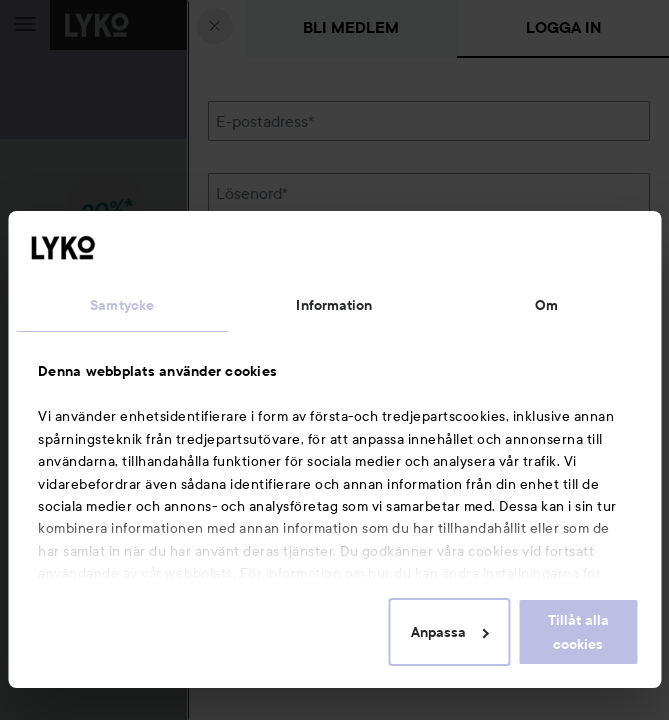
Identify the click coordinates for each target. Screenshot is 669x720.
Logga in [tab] (563, 27)
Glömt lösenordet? (274, 261)
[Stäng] (215, 26)
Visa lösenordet (598, 223)
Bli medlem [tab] (351, 27)
